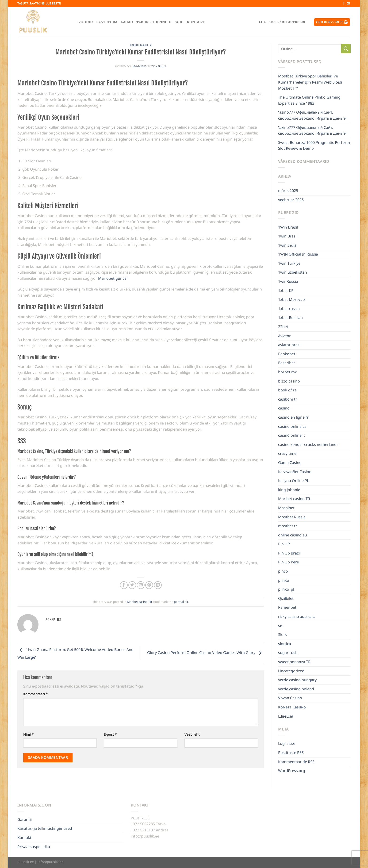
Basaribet (287, 363)
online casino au (293, 535)
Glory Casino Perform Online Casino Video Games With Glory (205, 653)
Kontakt (196, 22)
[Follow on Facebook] (344, 4)
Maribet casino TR (141, 45)
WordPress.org (292, 771)
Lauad (127, 22)
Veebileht (192, 734)
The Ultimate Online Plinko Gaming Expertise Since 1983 (309, 100)
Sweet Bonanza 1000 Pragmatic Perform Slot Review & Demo (314, 145)
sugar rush (288, 653)
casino (284, 408)
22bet (283, 327)
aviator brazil (290, 345)
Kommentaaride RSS (296, 762)
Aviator (284, 336)
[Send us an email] (348, 4)
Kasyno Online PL (293, 481)
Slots (282, 635)
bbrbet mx (287, 372)
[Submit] (346, 49)
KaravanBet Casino (295, 472)
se (280, 626)
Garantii (25, 819)
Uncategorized (291, 671)
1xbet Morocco (291, 299)
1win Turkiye (289, 263)
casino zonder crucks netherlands (308, 444)
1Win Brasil (288, 227)
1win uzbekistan (293, 272)
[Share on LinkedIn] (158, 585)
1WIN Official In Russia (298, 254)
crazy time (287, 453)
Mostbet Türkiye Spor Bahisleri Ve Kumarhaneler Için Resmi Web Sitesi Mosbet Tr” (310, 82)
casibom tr (288, 399)
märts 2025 (288, 191)
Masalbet (286, 508)
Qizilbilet (286, 598)
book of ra (287, 390)
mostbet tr (288, 526)
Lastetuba (107, 22)
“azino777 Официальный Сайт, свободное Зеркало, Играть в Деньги (312, 115)
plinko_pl (286, 589)
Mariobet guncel (113, 278)
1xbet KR (286, 291)
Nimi (28, 734)
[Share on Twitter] (132, 585)
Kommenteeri (35, 694)
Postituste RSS (291, 753)
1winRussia (288, 281)
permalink (181, 602)
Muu (179, 22)
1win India (287, 245)
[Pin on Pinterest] (149, 585)
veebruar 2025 (291, 200)
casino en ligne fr (293, 417)
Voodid (86, 22)
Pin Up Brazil (289, 553)
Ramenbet (287, 607)
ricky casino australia (297, 616)
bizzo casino (289, 381)
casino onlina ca (292, 426)
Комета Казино (292, 707)
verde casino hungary (297, 680)
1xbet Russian (290, 317)
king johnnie (289, 490)
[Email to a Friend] (141, 585)
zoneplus (159, 66)
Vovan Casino (290, 698)
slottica (285, 644)
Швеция (286, 716)
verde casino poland (296, 689)
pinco (283, 571)
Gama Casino (290, 463)
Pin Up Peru (289, 562)
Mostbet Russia (292, 517)
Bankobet (287, 354)
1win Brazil (288, 236)
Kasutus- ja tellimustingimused (45, 828)
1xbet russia (289, 309)
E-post (110, 734)
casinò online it (291, 435)
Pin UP (284, 544)
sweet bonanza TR (294, 662)
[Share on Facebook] (124, 585)
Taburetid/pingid (154, 22)
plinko (284, 580)
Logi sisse (287, 743)
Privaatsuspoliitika (34, 847)
